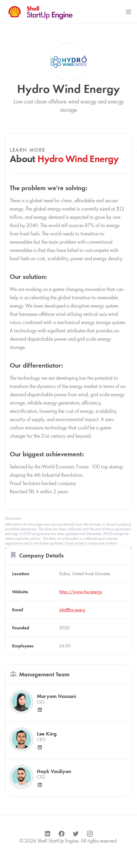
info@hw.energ (72, 610)
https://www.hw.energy (81, 592)
